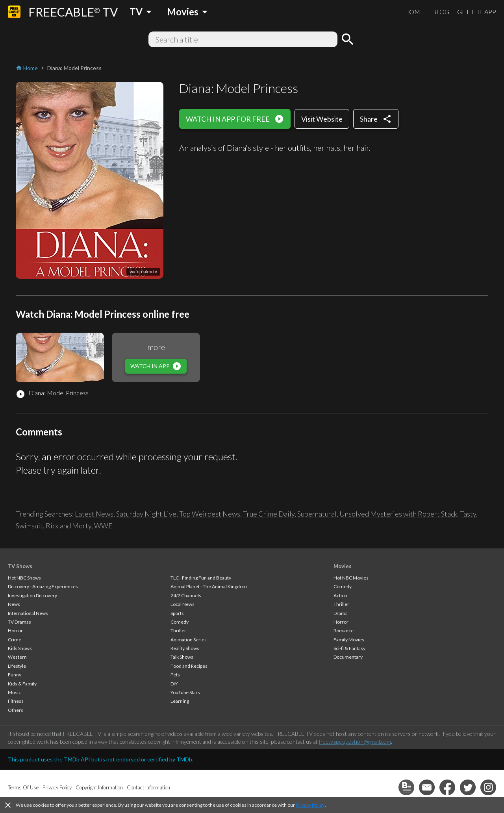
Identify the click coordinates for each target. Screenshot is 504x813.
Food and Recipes (189, 666)
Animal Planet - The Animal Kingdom (209, 586)
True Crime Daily (269, 514)
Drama (341, 613)
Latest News (94, 514)
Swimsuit (29, 526)
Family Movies (349, 640)
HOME (414, 12)
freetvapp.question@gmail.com (355, 742)
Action (340, 595)
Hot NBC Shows (24, 578)
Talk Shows (182, 657)
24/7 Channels (186, 595)
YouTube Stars (185, 692)
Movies (343, 566)
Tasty (468, 514)
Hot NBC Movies (351, 578)
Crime (15, 640)
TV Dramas (19, 622)
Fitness (16, 701)
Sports (177, 613)
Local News (183, 604)
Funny (15, 675)
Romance (344, 631)
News (14, 604)
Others (16, 710)
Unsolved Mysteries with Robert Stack (398, 514)
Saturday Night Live (146, 514)
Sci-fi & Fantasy (349, 648)
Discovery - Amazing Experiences (43, 586)
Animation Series (189, 640)
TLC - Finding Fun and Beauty (201, 578)
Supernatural (317, 514)
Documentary (348, 657)
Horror (15, 631)
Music (14, 692)
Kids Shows (20, 648)
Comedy (180, 622)
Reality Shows (185, 648)
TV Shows (20, 566)
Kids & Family (22, 684)
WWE (103, 526)
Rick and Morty (69, 526)
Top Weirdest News (210, 514)
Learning (180, 701)
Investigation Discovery (32, 595)
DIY (174, 684)
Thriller (178, 631)
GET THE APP (477, 12)
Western (17, 657)
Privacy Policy (310, 805)
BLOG (441, 12)
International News (28, 613)
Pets (175, 675)
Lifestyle (17, 666)
